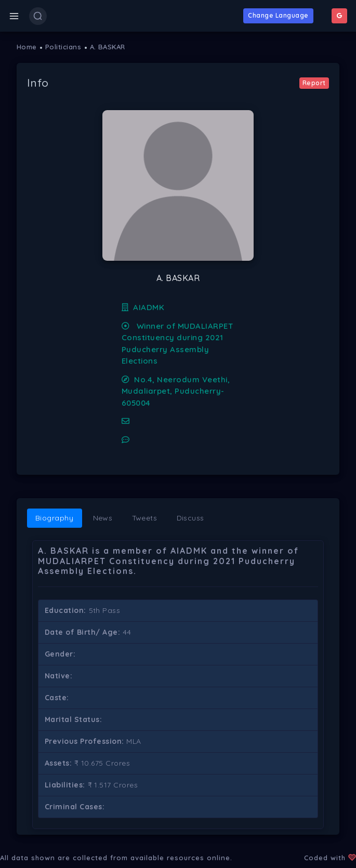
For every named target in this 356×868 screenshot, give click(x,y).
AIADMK (143, 307)
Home (27, 47)
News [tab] (103, 518)
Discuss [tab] (191, 518)
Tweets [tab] (145, 518)
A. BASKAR (108, 47)
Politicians (63, 47)
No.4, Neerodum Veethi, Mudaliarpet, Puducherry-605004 (176, 391)
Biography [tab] (55, 518)
